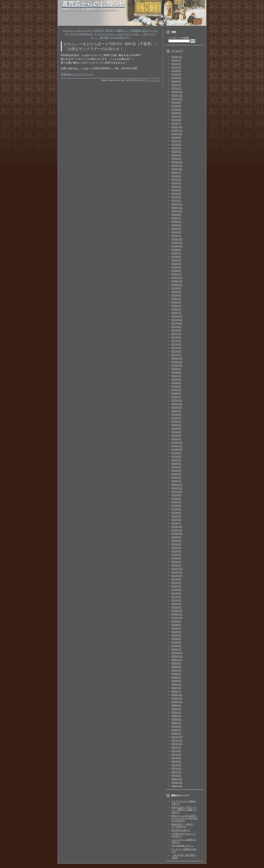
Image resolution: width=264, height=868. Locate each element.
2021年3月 (176, 194)
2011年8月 (176, 583)
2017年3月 (176, 348)
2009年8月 (176, 667)
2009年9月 (176, 663)
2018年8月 (176, 288)
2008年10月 (177, 702)
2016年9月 (176, 369)
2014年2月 (176, 478)
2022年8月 (176, 137)
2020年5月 (176, 225)
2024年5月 (176, 74)
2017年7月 (176, 334)
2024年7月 (176, 67)
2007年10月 (177, 744)
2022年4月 (176, 148)
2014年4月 (176, 471)
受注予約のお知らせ (181, 830)
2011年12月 (177, 569)
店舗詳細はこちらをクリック (77, 74)
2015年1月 (176, 439)
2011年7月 (176, 586)
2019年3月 (176, 267)
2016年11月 (177, 362)
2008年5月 (176, 719)
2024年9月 (176, 60)
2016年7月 (176, 376)
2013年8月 (176, 499)
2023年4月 (176, 116)
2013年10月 (177, 492)
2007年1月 (176, 776)
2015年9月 (176, 411)
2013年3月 (176, 516)
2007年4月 (176, 765)
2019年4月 (176, 264)
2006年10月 (177, 786)
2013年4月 (176, 513)
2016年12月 (177, 358)
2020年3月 (176, 232)
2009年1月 (176, 691)
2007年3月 (176, 768)
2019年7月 (176, 253)
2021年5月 (176, 187)
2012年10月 (177, 534)
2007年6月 (176, 758)
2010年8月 (176, 625)
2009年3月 (176, 684)
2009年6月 (176, 674)
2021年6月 (176, 183)
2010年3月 (176, 642)
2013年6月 (176, 506)
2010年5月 (176, 635)
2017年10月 (177, 323)
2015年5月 (176, 425)
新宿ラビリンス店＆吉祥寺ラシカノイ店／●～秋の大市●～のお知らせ (184, 818)
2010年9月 (176, 621)
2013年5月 (176, 509)
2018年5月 (176, 299)
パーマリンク (154, 80)
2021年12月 (177, 162)
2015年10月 (177, 407)
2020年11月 (177, 208)
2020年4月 (176, 229)
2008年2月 (176, 730)
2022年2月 (176, 155)
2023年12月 (177, 92)
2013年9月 (176, 495)
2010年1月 (176, 649)
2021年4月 (176, 190)
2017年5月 (176, 341)
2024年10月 (177, 57)
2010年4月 (176, 639)
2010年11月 (177, 614)
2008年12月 (177, 695)
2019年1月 (176, 274)
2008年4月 (176, 723)
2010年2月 (176, 646)
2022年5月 (176, 144)
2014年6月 (176, 463)
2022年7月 (176, 141)
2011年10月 (177, 576)
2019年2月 (176, 271)
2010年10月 (177, 618)
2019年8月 (176, 250)
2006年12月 (177, 779)
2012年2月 (176, 562)
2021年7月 (176, 180)
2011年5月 (176, 593)
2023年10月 (177, 99)
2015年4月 (176, 428)
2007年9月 (176, 747)
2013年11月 (177, 488)
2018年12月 (177, 278)
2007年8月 (176, 751)
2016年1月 (176, 397)
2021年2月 (176, 197)
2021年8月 (176, 176)
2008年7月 (176, 712)
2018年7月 (176, 292)
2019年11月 (177, 243)
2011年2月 (176, 604)
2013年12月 (177, 485)
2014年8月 (176, 456)
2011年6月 (176, 590)
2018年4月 (176, 302)
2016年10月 (177, 365)
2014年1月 (176, 481)
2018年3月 (176, 306)
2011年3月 (176, 600)
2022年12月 (177, 127)
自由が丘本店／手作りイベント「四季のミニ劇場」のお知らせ (184, 810)
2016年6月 (176, 379)
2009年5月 (176, 677)
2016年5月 (176, 383)
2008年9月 (176, 705)
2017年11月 (177, 320)
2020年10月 (177, 211)
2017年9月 (176, 327)
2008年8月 (176, 709)
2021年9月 (176, 173)
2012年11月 (177, 530)
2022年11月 (177, 130)
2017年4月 (176, 344)
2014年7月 (176, 460)
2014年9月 (176, 453)
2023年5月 (176, 113)
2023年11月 (177, 95)
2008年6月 (176, 716)
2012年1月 (176, 565)
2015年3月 (176, 432)
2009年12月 (177, 653)
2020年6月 (176, 222)
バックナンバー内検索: (179, 38)
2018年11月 (177, 281)
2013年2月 (176, 520)
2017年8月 (176, 330)
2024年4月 (176, 78)
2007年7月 (176, 754)
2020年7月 (176, 218)
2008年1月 (176, 733)
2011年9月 (176, 579)
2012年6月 (176, 548)
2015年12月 (177, 400)
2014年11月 (177, 446)
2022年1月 (176, 158)
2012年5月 (176, 551)
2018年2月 (176, 309)
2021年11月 (177, 165)
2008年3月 (176, 726)
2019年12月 (177, 239)
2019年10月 (177, 246)
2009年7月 (176, 670)
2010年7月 (176, 628)
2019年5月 (176, 260)
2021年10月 (177, 169)
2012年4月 (176, 555)
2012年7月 (176, 544)
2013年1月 (176, 523)
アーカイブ (177, 51)
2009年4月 (176, 681)
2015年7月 (176, 418)
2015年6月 (176, 421)
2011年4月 (176, 597)
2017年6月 (176, 337)
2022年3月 (176, 151)
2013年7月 (176, 502)
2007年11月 (177, 740)
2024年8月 (176, 64)
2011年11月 (177, 572)
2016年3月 (176, 390)
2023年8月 (176, 106)
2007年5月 (176, 761)
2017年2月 (176, 351)
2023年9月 (176, 102)
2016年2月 (176, 393)
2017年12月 (177, 316)
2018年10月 (177, 285)
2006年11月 (177, 783)
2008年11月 (177, 698)
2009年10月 (177, 660)
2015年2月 (176, 435)
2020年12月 (177, 204)
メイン (100, 34)
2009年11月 (177, 656)
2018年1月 (176, 313)
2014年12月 (177, 442)
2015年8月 (176, 414)
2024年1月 (176, 88)
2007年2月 (176, 772)
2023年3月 (176, 120)
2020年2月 (176, 236)
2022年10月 (177, 134)
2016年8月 (176, 372)
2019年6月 (176, 257)
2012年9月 (176, 537)
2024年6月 (176, 71)
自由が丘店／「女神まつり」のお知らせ (183, 825)
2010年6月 (176, 632)
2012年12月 (177, 527)
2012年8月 (176, 541)
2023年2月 (176, 123)
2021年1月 (176, 201)
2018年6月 (176, 295)
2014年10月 (177, 449)
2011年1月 (176, 607)
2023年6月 (176, 109)
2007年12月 (177, 737)
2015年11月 (177, 404)
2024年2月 (176, 85)
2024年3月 (176, 81)
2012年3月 (176, 558)
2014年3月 (176, 474)
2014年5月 (176, 467)
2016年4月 (176, 386)
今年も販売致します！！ (183, 846)
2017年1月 (176, 355)
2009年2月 (176, 688)
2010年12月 (177, 611)
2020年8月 (176, 215)
